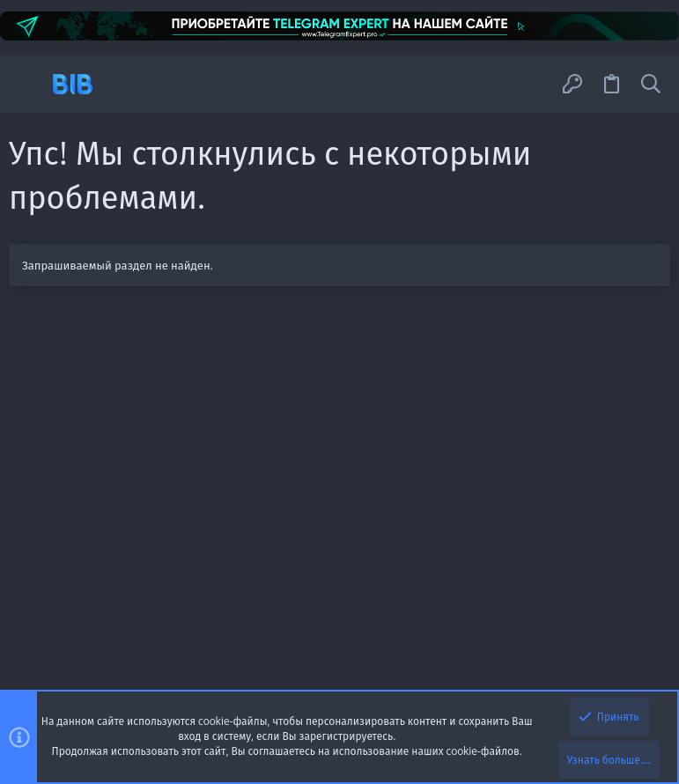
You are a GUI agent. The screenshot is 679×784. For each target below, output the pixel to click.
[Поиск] (651, 85)
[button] (29, 84)
